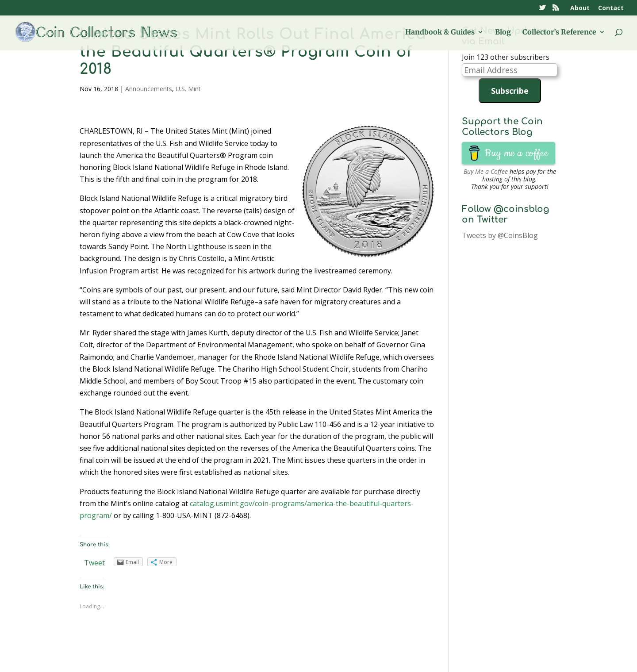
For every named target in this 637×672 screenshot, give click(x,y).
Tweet (94, 563)
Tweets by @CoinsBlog (500, 235)
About (580, 8)
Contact (611, 8)
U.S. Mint (188, 89)
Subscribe (510, 91)
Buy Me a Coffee (486, 171)
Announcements (149, 89)
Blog (503, 33)
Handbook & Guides (440, 33)
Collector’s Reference (559, 33)
